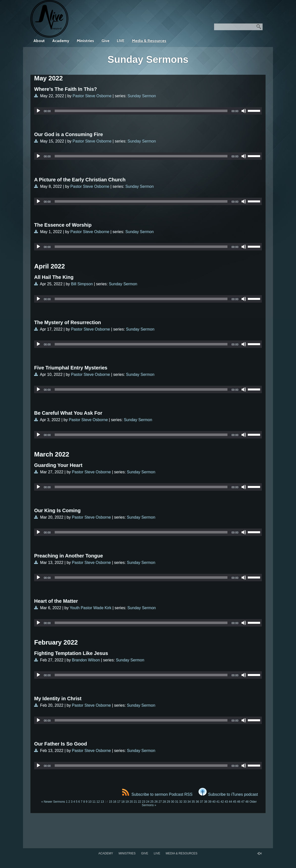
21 (135, 802)
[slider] (141, 111)
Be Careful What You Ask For (68, 413)
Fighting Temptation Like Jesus (71, 653)
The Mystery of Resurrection (68, 322)
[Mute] (244, 111)
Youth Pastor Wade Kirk (90, 608)
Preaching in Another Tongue (69, 556)
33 (185, 802)
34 (189, 802)
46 (239, 802)
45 (234, 802)
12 (98, 802)
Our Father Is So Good (61, 744)
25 (152, 802)
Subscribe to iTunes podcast (228, 794)
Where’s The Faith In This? (66, 89)
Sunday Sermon (142, 96)
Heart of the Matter (56, 601)
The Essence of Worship (63, 225)
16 (115, 802)
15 (111, 802)
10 (90, 802)
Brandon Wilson (86, 660)
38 (206, 802)
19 (127, 802)
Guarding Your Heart (58, 465)
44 (230, 802)
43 (226, 802)
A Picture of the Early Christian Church (80, 180)
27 (160, 802)
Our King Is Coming (57, 510)
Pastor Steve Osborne (92, 96)
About (39, 41)
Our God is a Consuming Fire (69, 134)
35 (193, 802)
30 (173, 802)
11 (94, 802)
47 (243, 802)
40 (214, 802)
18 (123, 802)
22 (139, 802)
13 (102, 802)
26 (156, 802)
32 (181, 802)
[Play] (38, 111)
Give (105, 41)
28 (164, 802)
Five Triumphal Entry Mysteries (71, 368)
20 (131, 802)
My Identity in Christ (58, 699)
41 (218, 802)
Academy (61, 41)
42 (222, 802)
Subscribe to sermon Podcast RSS (157, 794)
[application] (148, 111)
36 (197, 802)
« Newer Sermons (53, 802)
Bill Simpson (82, 284)
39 (210, 802)
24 (148, 802)
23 (144, 802)
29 (168, 802)
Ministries (85, 41)
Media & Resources (149, 41)
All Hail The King (54, 277)
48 (247, 802)
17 (119, 802)
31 (177, 802)
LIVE (121, 41)
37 (201, 802)
